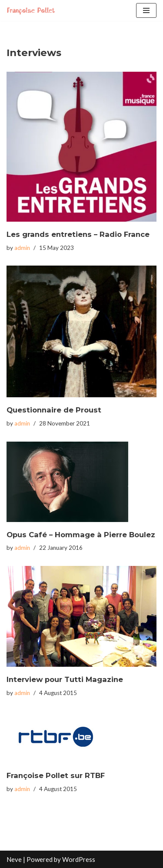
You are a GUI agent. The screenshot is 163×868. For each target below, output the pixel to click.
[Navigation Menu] (146, 10)
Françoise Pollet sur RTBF (56, 775)
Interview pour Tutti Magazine (65, 679)
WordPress (79, 859)
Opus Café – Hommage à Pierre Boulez (81, 535)
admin (22, 248)
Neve (14, 859)
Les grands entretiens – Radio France (78, 234)
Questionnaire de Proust (54, 410)
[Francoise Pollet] (33, 10)
